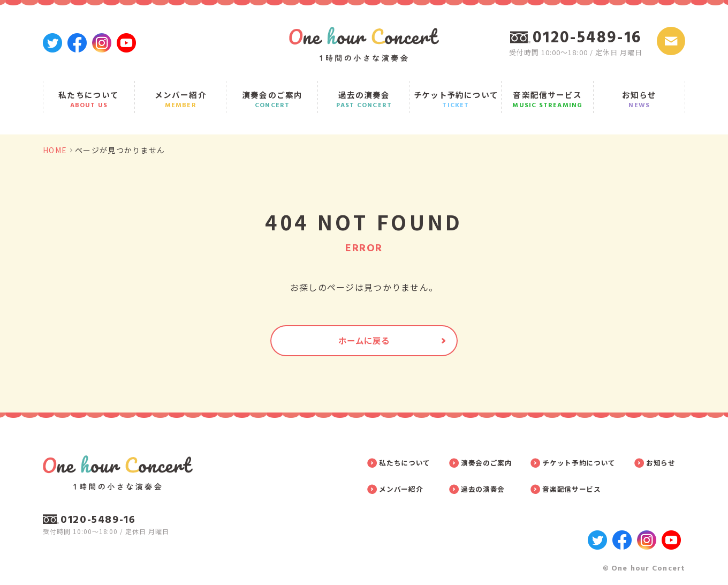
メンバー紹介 (180, 92)
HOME (55, 137)
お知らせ (640, 92)
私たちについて (89, 92)
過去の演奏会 (364, 92)
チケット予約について (456, 92)
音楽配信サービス (548, 92)
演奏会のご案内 (272, 92)
